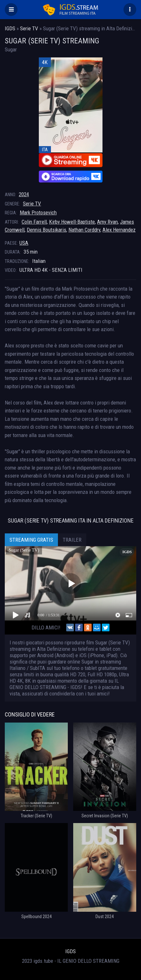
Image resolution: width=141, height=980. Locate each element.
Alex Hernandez (119, 230)
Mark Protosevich (38, 212)
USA (24, 243)
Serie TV (32, 204)
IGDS (70, 951)
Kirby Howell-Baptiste (72, 222)
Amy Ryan (107, 222)
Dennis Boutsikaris (46, 230)
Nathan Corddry (84, 230)
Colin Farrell (34, 222)
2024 (24, 194)
